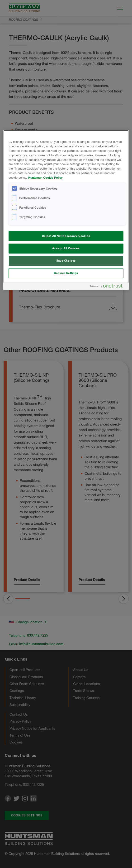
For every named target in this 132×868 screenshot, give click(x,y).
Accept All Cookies (66, 248)
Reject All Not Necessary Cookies (66, 236)
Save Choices (66, 261)
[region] (66, 210)
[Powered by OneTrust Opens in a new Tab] (108, 287)
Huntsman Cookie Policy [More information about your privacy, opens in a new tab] (45, 178)
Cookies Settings (66, 273)
